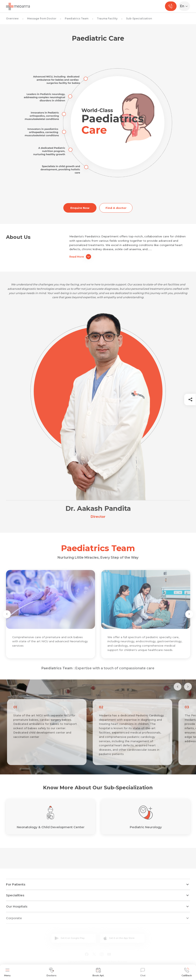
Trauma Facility (107, 18)
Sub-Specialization (139, 18)
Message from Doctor (42, 18)
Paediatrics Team (77, 18)
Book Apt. (98, 972)
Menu (7, 972)
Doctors (52, 972)
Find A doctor (116, 208)
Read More (80, 257)
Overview (12, 18)
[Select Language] (185, 6)
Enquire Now (80, 208)
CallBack (187, 972)
